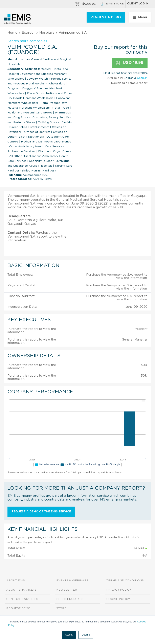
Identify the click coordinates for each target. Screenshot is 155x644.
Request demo (18, 608)
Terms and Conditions (125, 581)
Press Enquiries (70, 599)
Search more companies (27, 41)
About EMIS (16, 581)
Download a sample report (129, 83)
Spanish (142, 78)
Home (12, 33)
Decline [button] (86, 635)
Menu (140, 17)
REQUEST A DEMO (106, 17)
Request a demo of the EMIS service (41, 512)
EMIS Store (112, 4)
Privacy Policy (119, 590)
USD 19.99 (130, 63)
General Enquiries (22, 599)
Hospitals (47, 33)
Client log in (138, 4)
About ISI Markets (21, 590)
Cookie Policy (118, 599)
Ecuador (28, 33)
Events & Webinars (72, 581)
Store (61, 608)
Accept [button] (69, 635)
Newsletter (67, 590)
